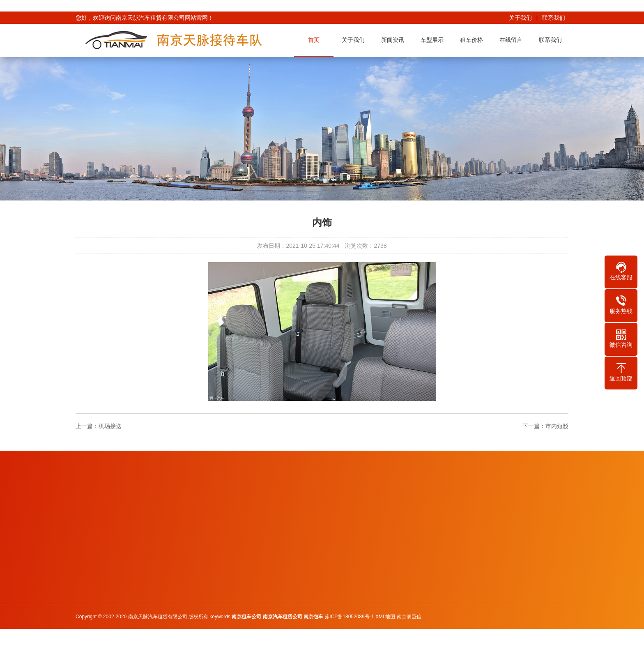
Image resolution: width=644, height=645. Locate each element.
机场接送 (110, 426)
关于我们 (520, 18)
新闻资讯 (394, 40)
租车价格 (473, 40)
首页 (315, 40)
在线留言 (513, 40)
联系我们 (554, 18)
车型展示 (434, 40)
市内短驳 (557, 426)
